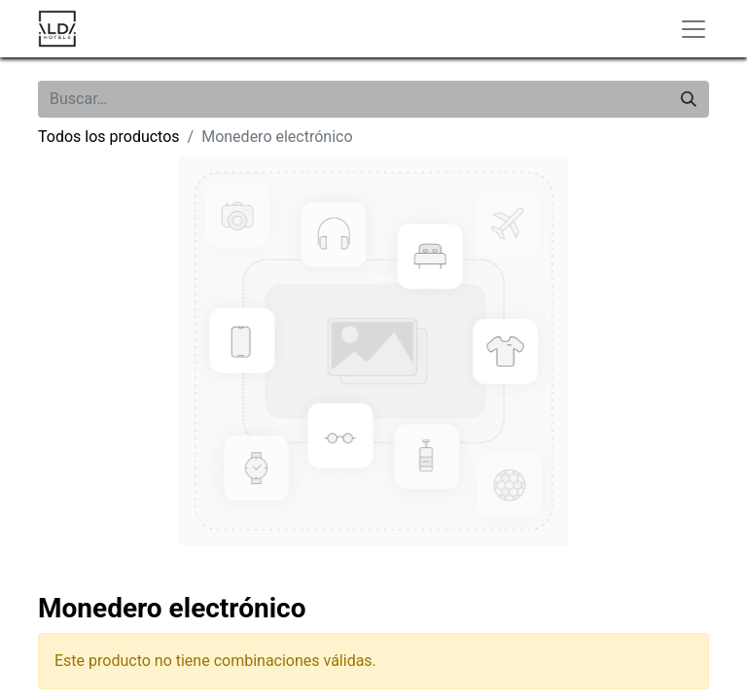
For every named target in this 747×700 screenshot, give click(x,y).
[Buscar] (689, 99)
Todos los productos (109, 137)
